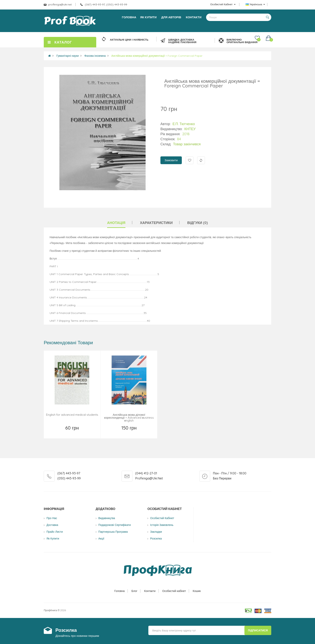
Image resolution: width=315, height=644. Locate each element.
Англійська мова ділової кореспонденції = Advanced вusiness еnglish (129, 418)
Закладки (156, 532)
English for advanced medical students (72, 415)
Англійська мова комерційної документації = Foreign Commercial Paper (157, 56)
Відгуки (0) (198, 223)
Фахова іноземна (95, 56)
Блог (134, 591)
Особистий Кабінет (162, 518)
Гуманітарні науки (68, 56)
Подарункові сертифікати (115, 525)
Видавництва (107, 518)
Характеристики (156, 223)
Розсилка (156, 539)
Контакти (150, 591)
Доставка (52, 525)
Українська (255, 4)
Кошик (197, 591)
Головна (119, 591)
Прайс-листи (55, 532)
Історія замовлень (162, 525)
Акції (101, 539)
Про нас (52, 518)
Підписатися (258, 630)
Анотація (116, 223)
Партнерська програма (113, 532)
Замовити (171, 160)
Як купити (53, 539)
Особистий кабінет (174, 591)
